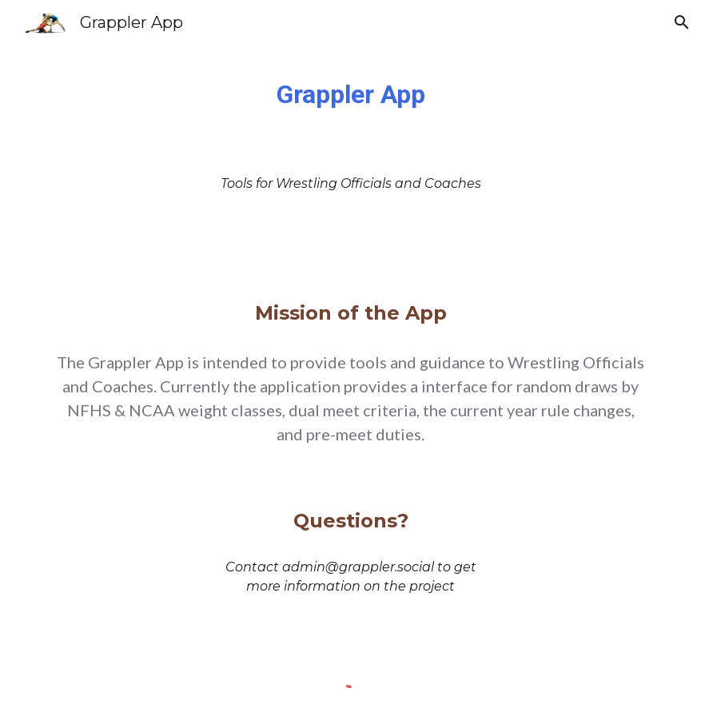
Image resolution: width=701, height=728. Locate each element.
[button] (682, 22)
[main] (351, 94)
